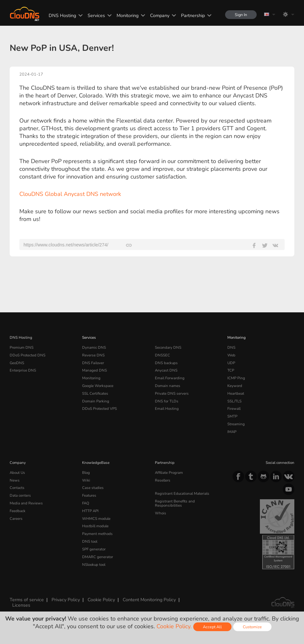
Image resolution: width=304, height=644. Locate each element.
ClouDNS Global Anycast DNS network (70, 194)
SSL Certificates (95, 393)
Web (231, 355)
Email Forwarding (170, 378)
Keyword (235, 386)
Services (96, 15)
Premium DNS (22, 347)
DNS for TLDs (167, 401)
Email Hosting (167, 409)
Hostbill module (95, 526)
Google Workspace (98, 386)
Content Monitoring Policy (149, 600)
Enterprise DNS (23, 370)
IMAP (232, 432)
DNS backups (166, 363)
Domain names (168, 386)
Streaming (236, 424)
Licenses (21, 605)
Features (89, 495)
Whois (161, 513)
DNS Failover (93, 363)
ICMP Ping (236, 378)
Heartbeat (236, 393)
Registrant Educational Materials (182, 493)
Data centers (20, 495)
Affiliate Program (169, 473)
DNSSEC (162, 355)
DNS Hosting (62, 15)
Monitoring (128, 15)
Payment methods (97, 534)
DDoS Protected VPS (100, 409)
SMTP (232, 416)
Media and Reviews (26, 503)
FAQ (86, 503)
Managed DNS (95, 370)
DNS (231, 347)
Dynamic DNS (94, 347)
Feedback (18, 511)
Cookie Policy (101, 600)
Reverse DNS (93, 355)
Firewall (234, 409)
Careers (16, 519)
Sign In (241, 15)
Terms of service (27, 600)
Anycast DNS (166, 370)
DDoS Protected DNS (28, 355)
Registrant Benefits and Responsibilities (175, 503)
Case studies (93, 488)
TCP (231, 370)
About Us (17, 473)
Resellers (163, 480)
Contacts (17, 488)
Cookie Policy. (174, 626)
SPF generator (94, 549)
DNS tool (90, 541)
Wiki (86, 480)
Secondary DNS (168, 347)
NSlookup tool (94, 565)
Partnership (193, 15)
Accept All (212, 627)
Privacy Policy (66, 600)
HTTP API (90, 511)
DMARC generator (98, 557)
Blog (86, 473)
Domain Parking (96, 401)
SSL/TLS (234, 401)
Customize (252, 627)
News (15, 480)
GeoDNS (17, 363)
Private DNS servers (172, 393)
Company (160, 15)
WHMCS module (96, 519)
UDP (231, 363)
